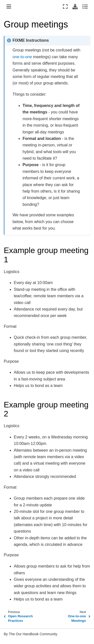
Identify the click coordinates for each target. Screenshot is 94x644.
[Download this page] (75, 6)
